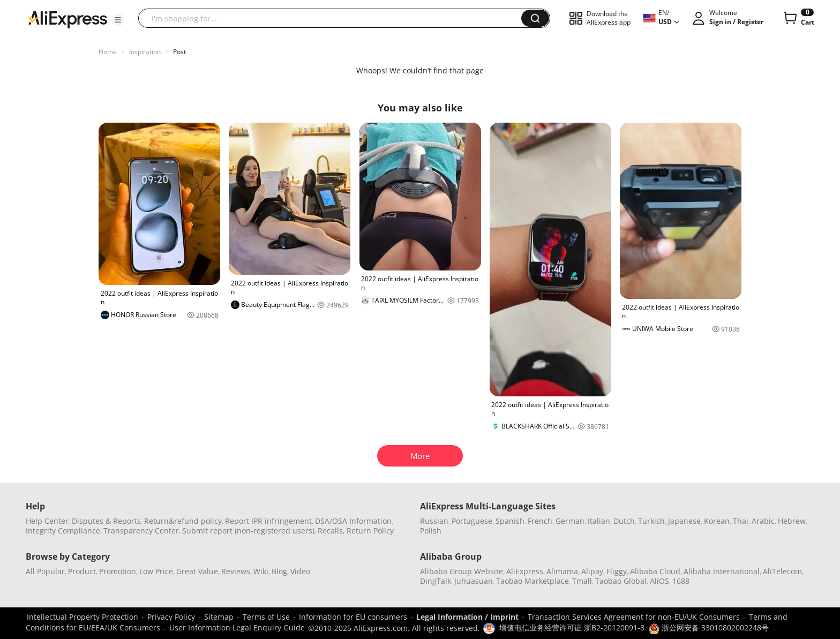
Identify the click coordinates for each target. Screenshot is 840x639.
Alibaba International (722, 571)
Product (82, 571)
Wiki (261, 571)
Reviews (236, 571)
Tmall (582, 581)
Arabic (763, 521)
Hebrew (792, 521)
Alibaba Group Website (462, 571)
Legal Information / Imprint (467, 617)
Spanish (510, 521)
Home (108, 52)
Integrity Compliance (63, 531)
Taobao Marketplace (532, 581)
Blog (279, 571)
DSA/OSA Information (353, 521)
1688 (681, 581)
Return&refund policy (183, 521)
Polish (431, 531)
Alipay (592, 571)
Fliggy (617, 571)
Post (179, 52)
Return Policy (370, 531)
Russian (434, 521)
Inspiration (145, 52)
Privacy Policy (171, 617)
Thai (741, 521)
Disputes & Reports (106, 521)
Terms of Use (266, 617)
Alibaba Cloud (655, 571)
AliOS (659, 581)
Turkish (651, 521)
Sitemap (219, 617)
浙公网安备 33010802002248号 (709, 627)
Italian (599, 521)
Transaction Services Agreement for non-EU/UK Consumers (634, 617)
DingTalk (436, 581)
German (570, 521)
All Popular (45, 571)
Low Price (156, 571)
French (540, 521)
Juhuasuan (474, 581)
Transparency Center (141, 531)
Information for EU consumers (353, 617)
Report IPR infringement (268, 521)
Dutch (624, 521)
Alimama (562, 571)
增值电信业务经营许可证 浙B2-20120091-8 (572, 627)
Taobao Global (621, 581)
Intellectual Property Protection (82, 617)
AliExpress (525, 571)
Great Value (197, 571)
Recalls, (331, 531)
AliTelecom (782, 571)
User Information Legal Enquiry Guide (237, 627)
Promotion (118, 571)
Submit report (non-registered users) (248, 531)
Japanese (684, 521)
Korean (717, 521)
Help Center (47, 521)
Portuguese (472, 521)
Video (300, 571)
